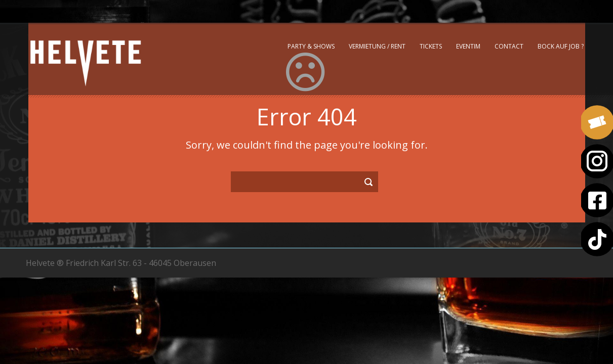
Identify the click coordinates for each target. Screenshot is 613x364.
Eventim (468, 46)
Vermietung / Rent (377, 46)
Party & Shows (311, 46)
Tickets (431, 46)
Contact (509, 46)
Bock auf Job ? (561, 46)
